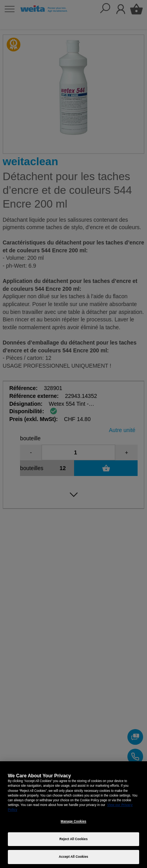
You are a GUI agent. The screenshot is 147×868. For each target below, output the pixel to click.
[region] (73, 815)
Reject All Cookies (73, 839)
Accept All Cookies (73, 857)
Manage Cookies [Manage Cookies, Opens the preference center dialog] (73, 821)
